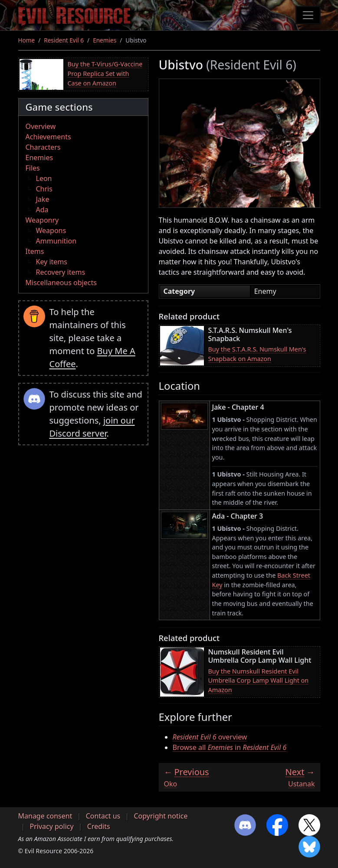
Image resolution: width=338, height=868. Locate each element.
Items (35, 251)
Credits (99, 826)
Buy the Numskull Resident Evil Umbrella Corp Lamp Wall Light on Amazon (259, 681)
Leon (44, 178)
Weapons (51, 230)
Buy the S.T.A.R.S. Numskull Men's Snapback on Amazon (257, 354)
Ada (42, 210)
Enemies (105, 40)
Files (33, 168)
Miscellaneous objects (61, 283)
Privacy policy (52, 826)
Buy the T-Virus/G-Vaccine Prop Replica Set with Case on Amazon (105, 73)
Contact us (103, 816)
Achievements (48, 137)
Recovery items (61, 272)
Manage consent (45, 816)
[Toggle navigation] (308, 15)
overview (210, 737)
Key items (52, 262)
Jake (43, 199)
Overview (41, 126)
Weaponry (42, 220)
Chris (44, 189)
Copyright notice (161, 816)
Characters (43, 147)
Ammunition (56, 241)
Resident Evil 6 (64, 40)
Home (27, 40)
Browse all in (230, 747)
